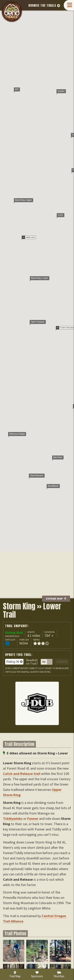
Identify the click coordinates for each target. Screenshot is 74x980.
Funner (33, 819)
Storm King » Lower (39, 59)
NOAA (24, 643)
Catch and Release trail (22, 774)
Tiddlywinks (13, 819)
